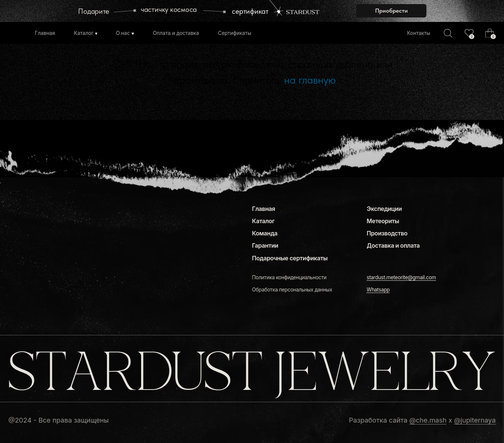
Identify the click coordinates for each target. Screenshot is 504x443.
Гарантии (265, 246)
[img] (469, 33)
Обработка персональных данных (292, 290)
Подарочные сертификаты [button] (290, 258)
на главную (310, 79)
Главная (45, 33)
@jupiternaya (475, 420)
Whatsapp (378, 290)
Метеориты (383, 221)
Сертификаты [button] (235, 33)
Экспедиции (384, 209)
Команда (265, 233)
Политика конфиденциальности (289, 277)
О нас (123, 33)
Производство (387, 233)
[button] (391, 11)
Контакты (419, 33)
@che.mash (428, 420)
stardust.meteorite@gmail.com (401, 277)
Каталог (84, 33)
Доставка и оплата (393, 246)
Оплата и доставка (176, 33)
